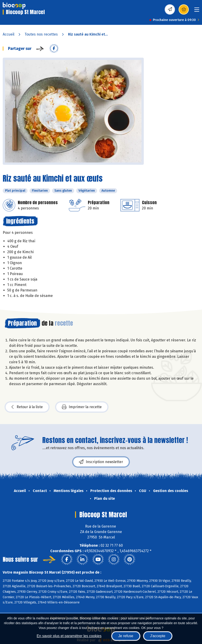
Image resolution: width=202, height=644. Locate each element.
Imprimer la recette (82, 407)
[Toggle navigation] (197, 11)
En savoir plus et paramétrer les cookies (69, 636)
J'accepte (158, 636)
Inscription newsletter (101, 462)
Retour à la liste (27, 407)
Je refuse (126, 636)
